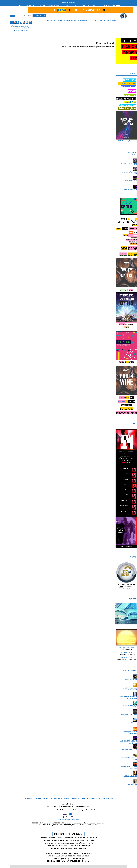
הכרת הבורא (111, 20)
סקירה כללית (84, 5)
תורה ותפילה (68, 20)
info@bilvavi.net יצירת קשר (69, 807)
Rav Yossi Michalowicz (127, 652)
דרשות (77, 20)
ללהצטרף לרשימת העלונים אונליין (21, 26)
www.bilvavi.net (69, 2)
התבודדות (92, 20)
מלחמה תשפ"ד (40, 16)
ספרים (65, 5)
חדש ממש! (30, 5)
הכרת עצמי (101, 20)
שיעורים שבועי (54, 5)
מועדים (60, 20)
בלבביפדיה (45, 20)
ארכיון (73, 5)
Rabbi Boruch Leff (127, 657)
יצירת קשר (97, 5)
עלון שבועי (41, 5)
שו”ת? (20, 5)
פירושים (53, 20)
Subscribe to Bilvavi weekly (21, 28)
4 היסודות (84, 20)
